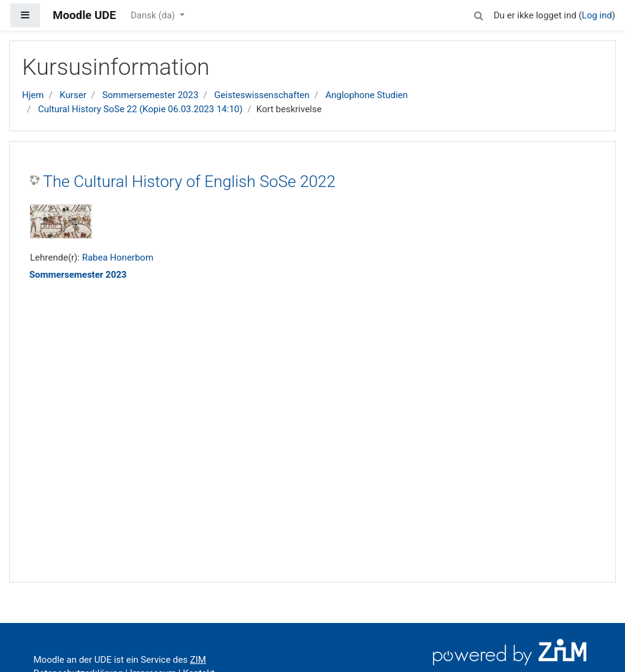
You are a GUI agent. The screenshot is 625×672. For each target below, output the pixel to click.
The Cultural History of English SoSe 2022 (189, 181)
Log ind (597, 15)
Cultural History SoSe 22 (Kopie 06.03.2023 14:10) (140, 109)
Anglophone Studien (366, 95)
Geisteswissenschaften (262, 95)
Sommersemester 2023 (151, 95)
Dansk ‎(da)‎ (154, 15)
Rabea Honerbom (118, 258)
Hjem (33, 95)
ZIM (198, 660)
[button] (479, 14)
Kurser (73, 95)
